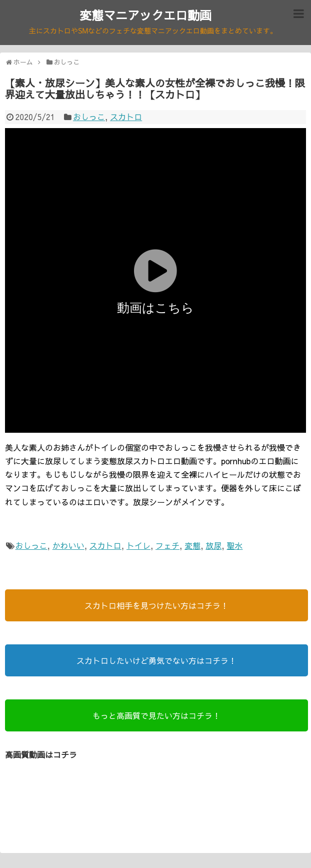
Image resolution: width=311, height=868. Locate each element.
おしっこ (89, 117)
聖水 (234, 545)
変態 (192, 545)
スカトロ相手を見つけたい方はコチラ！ (156, 605)
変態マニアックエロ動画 (145, 15)
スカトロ (126, 117)
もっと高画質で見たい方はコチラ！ (156, 715)
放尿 (213, 545)
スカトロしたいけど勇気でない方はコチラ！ (156, 660)
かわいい (68, 545)
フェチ (167, 545)
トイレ (138, 545)
